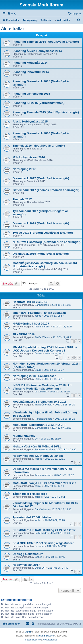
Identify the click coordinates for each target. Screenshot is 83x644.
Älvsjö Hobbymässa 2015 (30, 121)
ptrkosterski (41, 392)
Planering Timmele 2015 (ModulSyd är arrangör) (46, 112)
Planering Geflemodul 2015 (31, 94)
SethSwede (41, 533)
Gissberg (40, 546)
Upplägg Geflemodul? (28, 554)
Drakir (38, 370)
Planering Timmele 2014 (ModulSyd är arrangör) (46, 42)
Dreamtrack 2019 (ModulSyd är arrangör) (41, 254)
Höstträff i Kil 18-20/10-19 (30, 302)
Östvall (39, 354)
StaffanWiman (42, 337)
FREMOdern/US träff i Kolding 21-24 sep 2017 (44, 530)
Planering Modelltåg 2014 (30, 63)
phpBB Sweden (46, 636)
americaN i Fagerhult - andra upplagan (39, 313)
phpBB (28, 632)
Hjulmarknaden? (24, 436)
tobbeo (39, 459)
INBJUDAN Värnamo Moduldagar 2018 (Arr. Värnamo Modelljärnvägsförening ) (42, 387)
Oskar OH (40, 568)
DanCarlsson (42, 305)
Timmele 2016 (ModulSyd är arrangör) (39, 146)
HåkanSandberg (44, 419)
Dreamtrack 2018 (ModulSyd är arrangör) (41, 223)
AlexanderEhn (42, 327)
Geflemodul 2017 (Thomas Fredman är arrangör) (46, 190)
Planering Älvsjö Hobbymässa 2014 (37, 51)
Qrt (36, 439)
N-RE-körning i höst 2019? (31, 324)
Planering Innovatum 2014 (31, 72)
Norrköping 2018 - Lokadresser (34, 376)
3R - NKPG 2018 (24, 334)
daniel (38, 486)
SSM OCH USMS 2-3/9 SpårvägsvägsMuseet (43, 543)
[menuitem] (12, 13)
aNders (39, 497)
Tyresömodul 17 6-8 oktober (32, 517)
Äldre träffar (13, 29)
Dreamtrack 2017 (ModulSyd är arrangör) (41, 178)
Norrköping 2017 (24, 169)
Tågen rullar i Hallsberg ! (30, 494)
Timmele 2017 (22, 199)
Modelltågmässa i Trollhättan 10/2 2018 (40, 402)
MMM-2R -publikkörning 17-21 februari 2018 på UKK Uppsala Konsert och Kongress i (45, 349)
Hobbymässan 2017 (26, 565)
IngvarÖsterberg (43, 405)
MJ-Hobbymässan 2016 (29, 157)
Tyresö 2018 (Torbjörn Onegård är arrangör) (43, 233)
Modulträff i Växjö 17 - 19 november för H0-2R (44, 483)
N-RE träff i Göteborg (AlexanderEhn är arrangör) (47, 242)
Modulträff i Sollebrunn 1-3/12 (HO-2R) (39, 425)
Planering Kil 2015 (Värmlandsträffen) (39, 103)
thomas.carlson (43, 475)
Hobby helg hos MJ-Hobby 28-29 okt (38, 456)
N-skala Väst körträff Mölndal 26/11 (37, 446)
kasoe (38, 316)
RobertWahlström (44, 449)
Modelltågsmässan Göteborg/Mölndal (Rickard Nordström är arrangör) (45, 265)
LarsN (38, 379)
